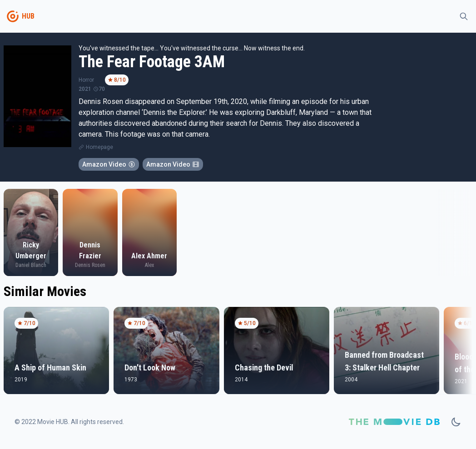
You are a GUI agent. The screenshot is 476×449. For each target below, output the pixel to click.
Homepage (99, 147)
